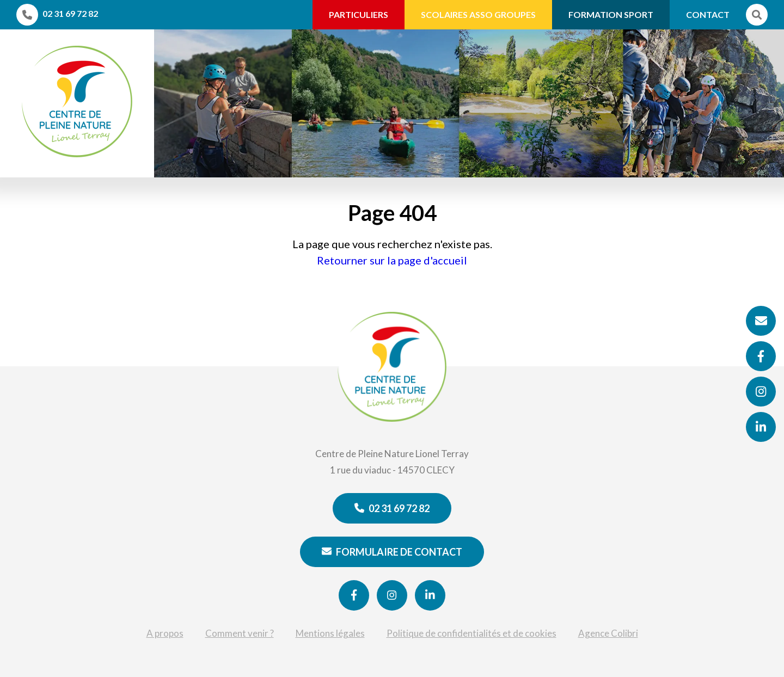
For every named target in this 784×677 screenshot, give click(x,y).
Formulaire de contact (392, 552)
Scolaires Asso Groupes (478, 14)
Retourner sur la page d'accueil (392, 260)
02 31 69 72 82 (392, 508)
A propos (165, 633)
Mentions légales (330, 633)
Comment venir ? (240, 633)
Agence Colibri (608, 633)
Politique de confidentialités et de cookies (471, 633)
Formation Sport (611, 14)
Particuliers (359, 14)
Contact (708, 14)
